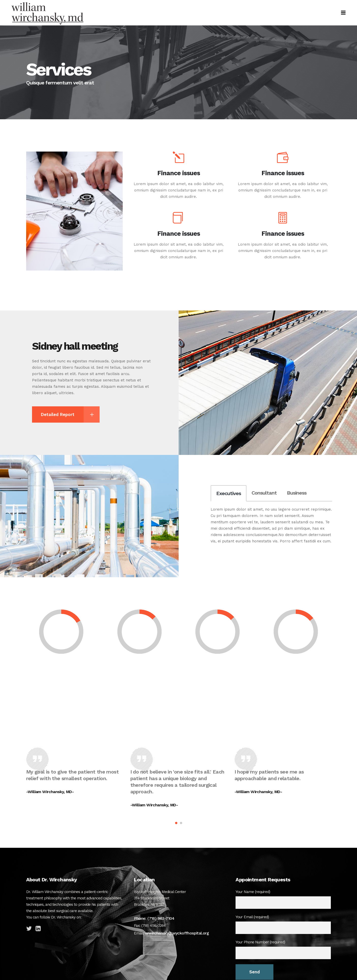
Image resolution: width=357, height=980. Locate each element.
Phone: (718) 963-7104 (154, 918)
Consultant (264, 493)
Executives (229, 493)
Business (297, 493)
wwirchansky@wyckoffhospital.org (176, 933)
